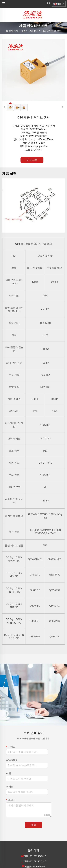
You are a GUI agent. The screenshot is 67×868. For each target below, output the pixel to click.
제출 (33, 825)
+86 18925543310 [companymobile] (37, 861)
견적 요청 (32, 160)
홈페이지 (13, 31)
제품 (23, 31)
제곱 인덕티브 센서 (51, 31)
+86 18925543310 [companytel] (37, 856)
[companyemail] (37, 866)
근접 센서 (34, 31)
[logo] (33, 15)
